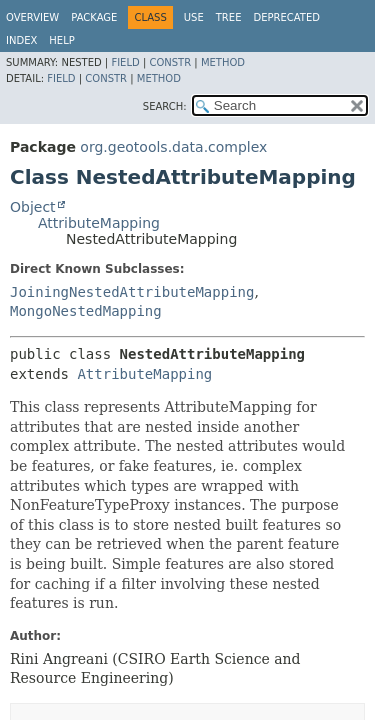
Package (94, 17)
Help (61, 40)
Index (21, 40)
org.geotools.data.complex (173, 147)
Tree (229, 17)
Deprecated (286, 17)
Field (125, 62)
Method (223, 62)
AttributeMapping (99, 223)
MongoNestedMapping (86, 311)
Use (194, 17)
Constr (170, 62)
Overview (32, 17)
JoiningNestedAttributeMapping (132, 292)
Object (33, 207)
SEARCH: (165, 106)
